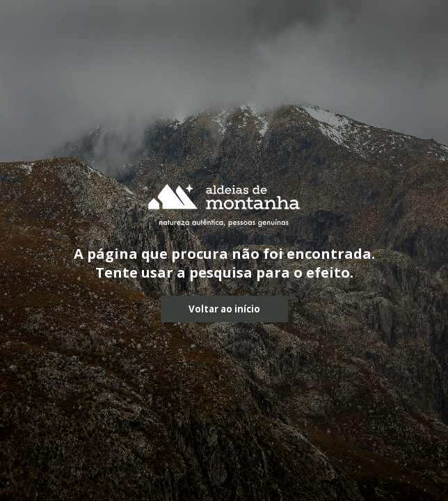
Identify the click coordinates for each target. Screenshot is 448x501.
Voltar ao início (224, 309)
